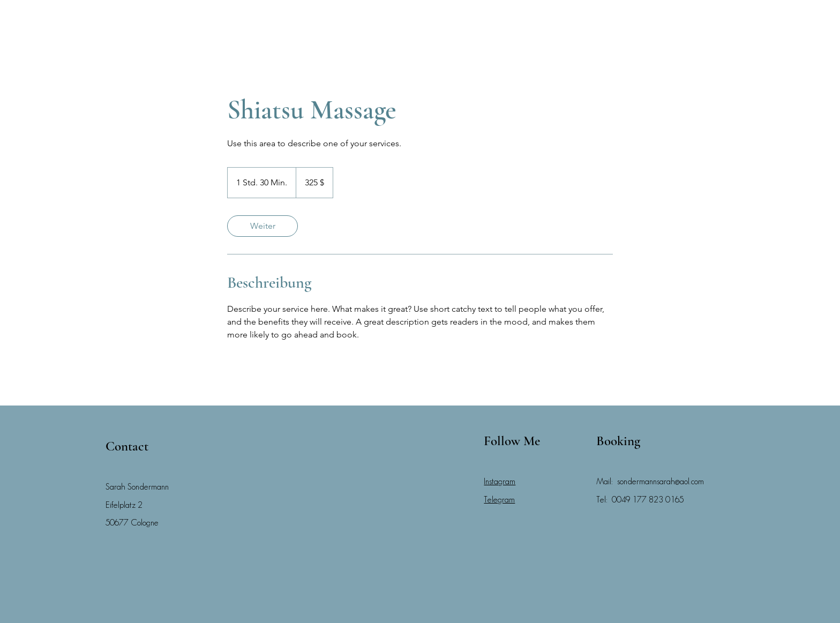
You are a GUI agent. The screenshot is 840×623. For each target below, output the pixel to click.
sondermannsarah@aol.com (661, 481)
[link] (262, 226)
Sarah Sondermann (137, 487)
